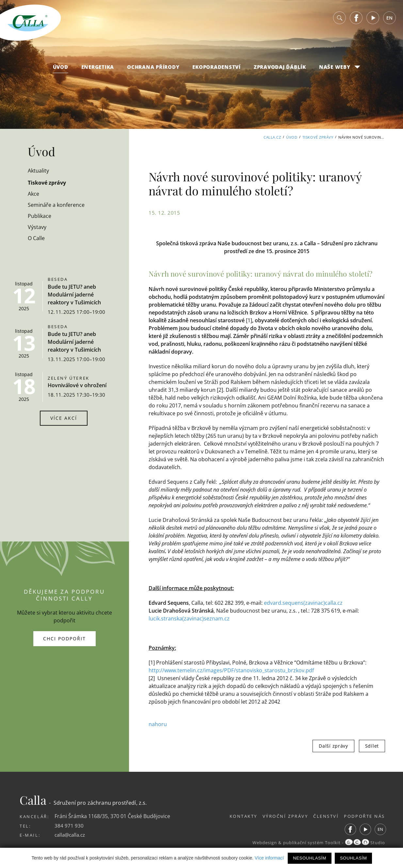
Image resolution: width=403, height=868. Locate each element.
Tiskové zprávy (318, 137)
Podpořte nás (365, 815)
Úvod (61, 67)
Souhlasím (353, 858)
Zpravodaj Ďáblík (280, 67)
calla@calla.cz (71, 834)
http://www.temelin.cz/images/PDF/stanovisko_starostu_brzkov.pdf (231, 670)
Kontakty (234, 815)
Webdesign (261, 842)
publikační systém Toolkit (310, 842)
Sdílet (372, 745)
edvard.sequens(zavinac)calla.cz (303, 603)
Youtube (373, 18)
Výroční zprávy (279, 815)
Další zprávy (333, 745)
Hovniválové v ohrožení (77, 385)
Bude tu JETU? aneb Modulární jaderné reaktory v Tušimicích (74, 295)
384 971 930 (69, 825)
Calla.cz (272, 137)
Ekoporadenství (217, 67)
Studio (365, 842)
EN (389, 18)
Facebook (356, 18)
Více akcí (64, 418)
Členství (323, 815)
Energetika (98, 67)
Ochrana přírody (153, 67)
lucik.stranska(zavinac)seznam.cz (189, 618)
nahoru (158, 724)
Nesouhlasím (310, 858)
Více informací (269, 858)
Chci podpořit (64, 638)
